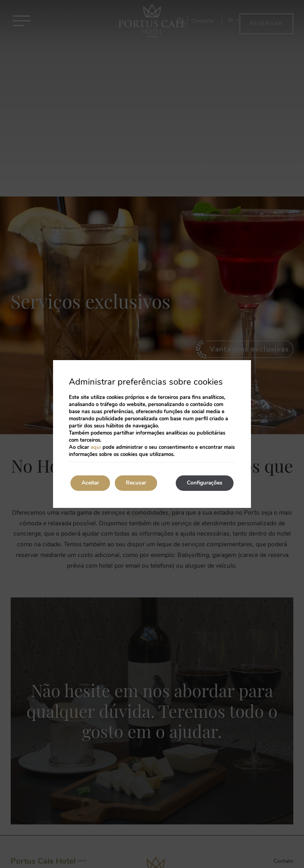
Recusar (139, 483)
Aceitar (91, 483)
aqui (96, 447)
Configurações (203, 483)
